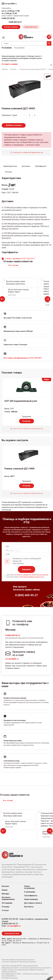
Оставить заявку (10, 64)
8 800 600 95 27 (15, 22)
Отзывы (6, 907)
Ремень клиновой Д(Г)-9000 (19, 469)
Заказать (26, 569)
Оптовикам (7, 903)
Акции (5, 890)
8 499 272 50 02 (8, 18)
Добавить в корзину (14, 125)
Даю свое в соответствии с (27, 576)
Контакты (29, 907)
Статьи (5, 910)
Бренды (5, 894)
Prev (3, 831)
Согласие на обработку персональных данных (19, 962)
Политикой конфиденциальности (32, 577)
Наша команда (31, 899)
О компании (30, 892)
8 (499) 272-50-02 (10, 919)
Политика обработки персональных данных (18, 960)
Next (47, 300)
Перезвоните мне (31, 27)
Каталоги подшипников (8, 898)
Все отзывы (14, 265)
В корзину (26, 421)
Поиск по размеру (29, 887)
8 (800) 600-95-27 (13, 635)
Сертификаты (31, 896)
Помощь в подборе (11, 27)
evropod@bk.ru (12, 659)
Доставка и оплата (33, 903)
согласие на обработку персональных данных (31, 575)
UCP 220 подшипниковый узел (21, 401)
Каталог (5, 886)
